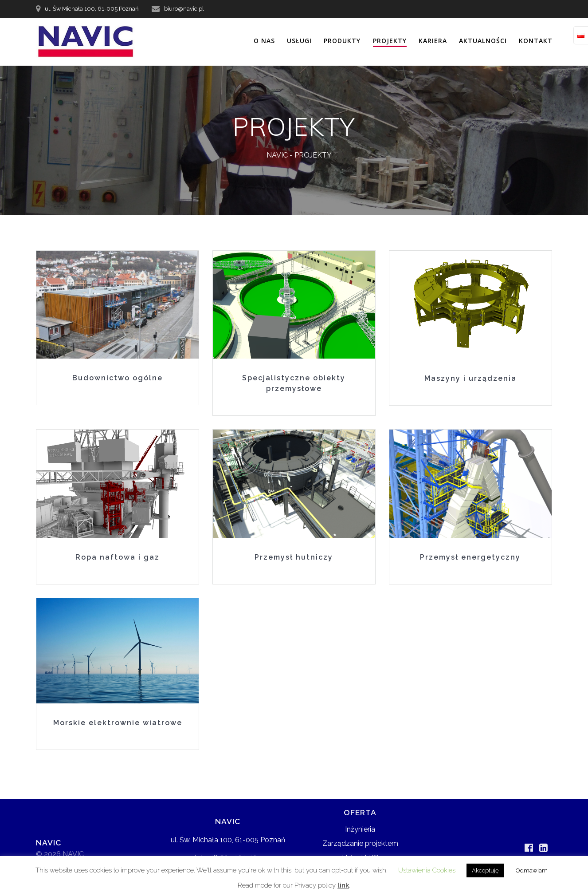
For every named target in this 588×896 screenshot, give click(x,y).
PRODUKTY (342, 41)
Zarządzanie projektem (360, 843)
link (343, 885)
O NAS (264, 41)
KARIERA (433, 41)
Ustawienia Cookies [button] (427, 870)
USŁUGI (299, 41)
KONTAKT (536, 41)
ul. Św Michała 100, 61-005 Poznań (92, 9)
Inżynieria (360, 829)
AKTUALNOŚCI (483, 41)
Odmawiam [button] (532, 870)
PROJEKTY (390, 41)
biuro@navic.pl (184, 9)
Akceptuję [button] (485, 870)
